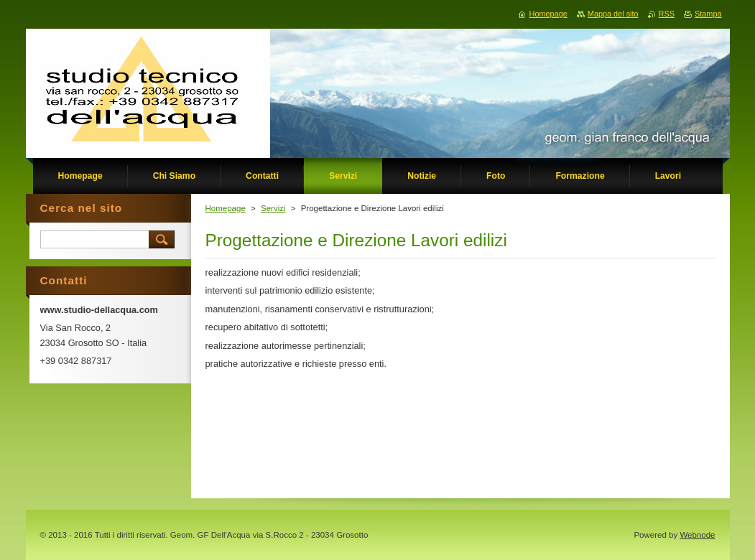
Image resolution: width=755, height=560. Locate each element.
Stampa (708, 14)
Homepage (226, 208)
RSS (667, 14)
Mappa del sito (613, 14)
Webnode (697, 535)
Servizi (273, 208)
